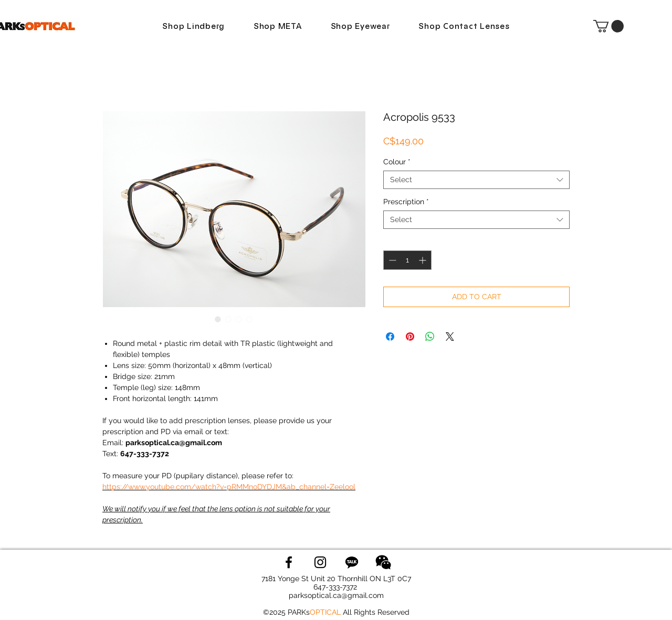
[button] (608, 26)
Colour (397, 162)
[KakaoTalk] (352, 562)
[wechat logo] (383, 562)
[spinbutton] (407, 260)
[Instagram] (320, 562)
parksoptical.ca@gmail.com (336, 595)
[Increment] (423, 260)
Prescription (406, 202)
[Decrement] (391, 260)
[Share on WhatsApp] (430, 337)
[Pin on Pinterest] (410, 337)
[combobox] (476, 180)
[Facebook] (289, 562)
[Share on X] (450, 337)
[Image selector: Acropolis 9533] (218, 319)
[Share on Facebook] (390, 337)
